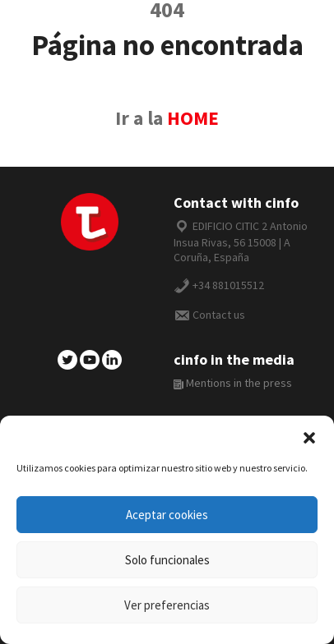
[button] (309, 436)
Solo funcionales (167, 560)
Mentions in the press (233, 383)
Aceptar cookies (167, 515)
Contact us (219, 315)
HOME (193, 118)
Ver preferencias (167, 605)
